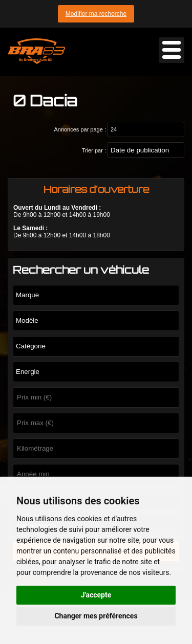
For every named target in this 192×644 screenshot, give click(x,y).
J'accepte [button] (96, 595)
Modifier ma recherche (96, 14)
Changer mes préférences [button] (96, 616)
